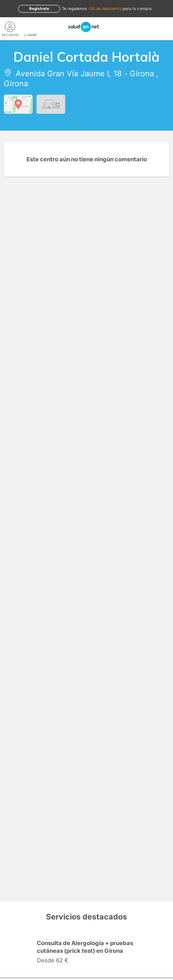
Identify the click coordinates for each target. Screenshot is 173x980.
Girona (142, 74)
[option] (86, 953)
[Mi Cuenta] (10, 27)
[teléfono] (30, 27)
